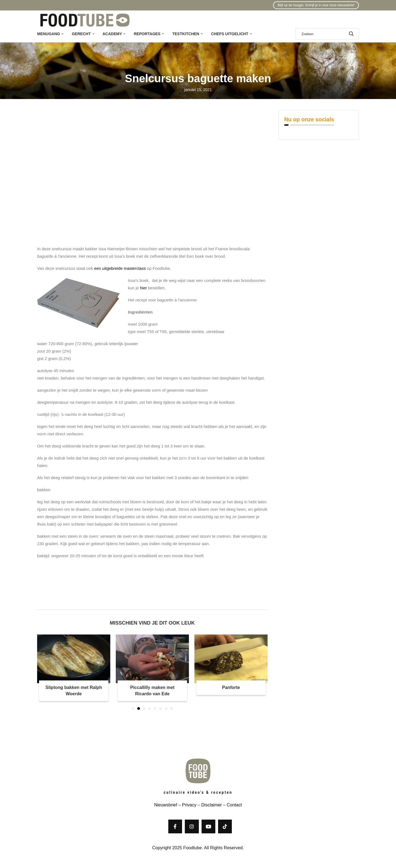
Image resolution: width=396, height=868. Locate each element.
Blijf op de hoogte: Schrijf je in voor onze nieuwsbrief (316, 5)
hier (143, 288)
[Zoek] (327, 34)
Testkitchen (186, 34)
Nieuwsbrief (166, 805)
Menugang (49, 34)
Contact (234, 805)
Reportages (147, 34)
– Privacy (187, 805)
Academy (112, 34)
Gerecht (81, 34)
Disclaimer (212, 805)
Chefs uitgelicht (229, 34)
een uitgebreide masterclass (120, 268)
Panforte (231, 687)
